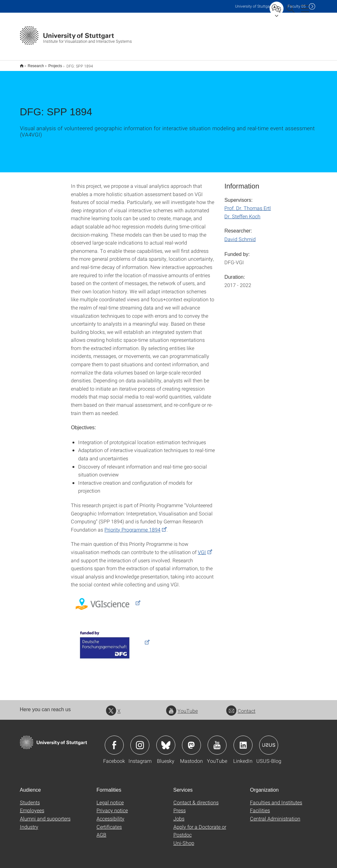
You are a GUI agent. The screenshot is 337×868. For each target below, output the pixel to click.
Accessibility (110, 814)
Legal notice (110, 798)
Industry (29, 823)
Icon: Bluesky (166, 741)
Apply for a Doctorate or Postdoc (200, 827)
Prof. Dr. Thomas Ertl (248, 204)
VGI (202, 548)
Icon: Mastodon (191, 741)
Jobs (179, 814)
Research (32, 64)
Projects (52, 64)
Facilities (260, 806)
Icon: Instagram (140, 741)
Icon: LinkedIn (243, 741)
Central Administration (275, 814)
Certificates (109, 823)
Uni (254, 6)
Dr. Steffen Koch (242, 212)
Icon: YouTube (217, 741)
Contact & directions (196, 798)
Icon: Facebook (114, 741)
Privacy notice (112, 806)
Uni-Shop (184, 839)
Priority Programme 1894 (132, 525)
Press (180, 806)
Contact (241, 707)
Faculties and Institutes (276, 798)
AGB (101, 830)
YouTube (182, 707)
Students (30, 798)
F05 (297, 6)
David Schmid (240, 235)
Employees (32, 806)
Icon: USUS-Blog (269, 741)
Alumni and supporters (45, 814)
